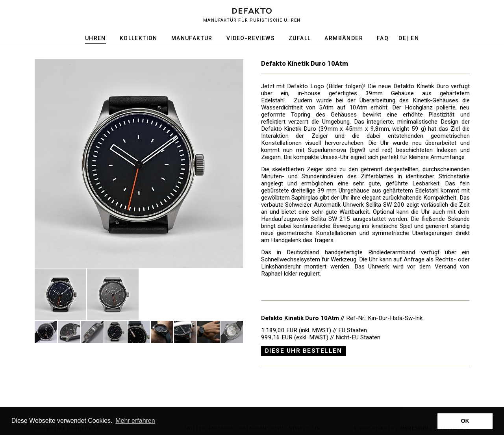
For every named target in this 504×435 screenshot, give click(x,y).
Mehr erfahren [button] (135, 421)
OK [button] (465, 421)
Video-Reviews (251, 38)
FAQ (383, 38)
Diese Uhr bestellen (304, 351)
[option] (139, 163)
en (415, 38)
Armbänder (344, 38)
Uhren (95, 38)
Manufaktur (192, 38)
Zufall (300, 38)
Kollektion (139, 38)
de (402, 38)
